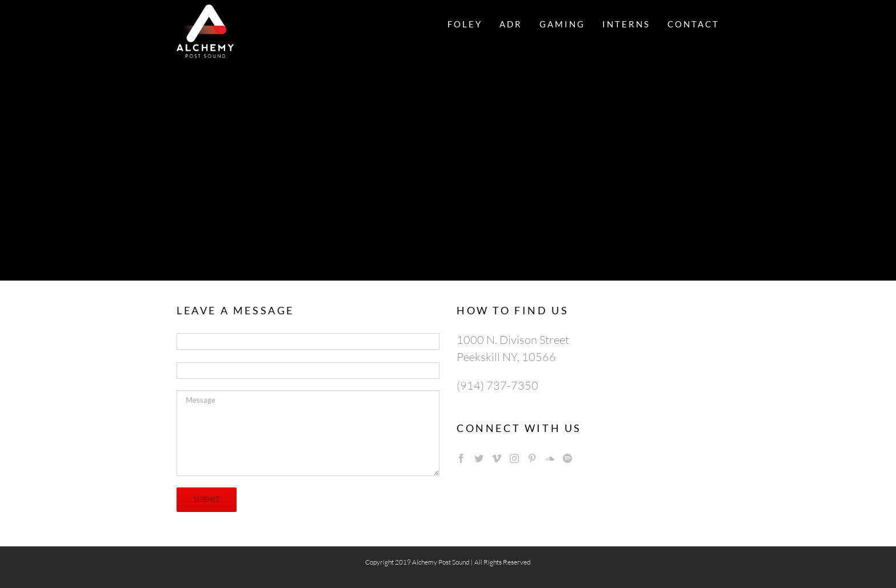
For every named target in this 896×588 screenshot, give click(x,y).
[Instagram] (514, 458)
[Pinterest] (532, 458)
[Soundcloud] (550, 458)
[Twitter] (479, 458)
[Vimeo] (497, 458)
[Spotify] (567, 458)
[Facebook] (461, 458)
